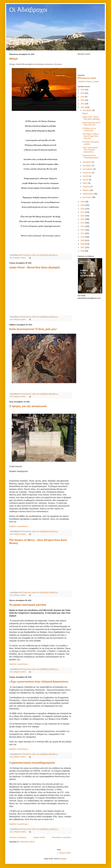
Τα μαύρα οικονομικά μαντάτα (28, 605)
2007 (83, 247)
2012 (83, 230)
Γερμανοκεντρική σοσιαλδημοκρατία (32, 763)
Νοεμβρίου (87, 162)
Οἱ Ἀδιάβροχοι (28, 10)
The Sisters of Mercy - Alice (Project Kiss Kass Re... (91, 136)
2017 (83, 212)
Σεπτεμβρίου (88, 169)
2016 (83, 216)
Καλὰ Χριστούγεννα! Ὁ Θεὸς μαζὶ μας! (33, 329)
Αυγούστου (87, 173)
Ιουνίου (86, 180)
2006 (83, 251)
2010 (83, 237)
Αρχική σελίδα (39, 837)
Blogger (63, 859)
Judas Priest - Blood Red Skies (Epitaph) (34, 267)
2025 (83, 93)
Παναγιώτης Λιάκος (88, 78)
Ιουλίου (86, 176)
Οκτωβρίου (87, 166)
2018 (83, 209)
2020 (83, 202)
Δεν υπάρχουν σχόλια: (18, 258)
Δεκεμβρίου (88, 110)
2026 (83, 90)
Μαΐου (85, 183)
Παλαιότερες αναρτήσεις (61, 837)
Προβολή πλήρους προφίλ (88, 82)
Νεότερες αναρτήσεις (18, 837)
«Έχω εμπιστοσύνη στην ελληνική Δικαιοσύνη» (39, 682)
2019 (83, 205)
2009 (83, 240)
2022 (83, 104)
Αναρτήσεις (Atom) (27, 842)
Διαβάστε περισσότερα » (19, 526)
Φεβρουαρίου (88, 194)
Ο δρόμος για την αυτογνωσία (28, 406)
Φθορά (13, 59)
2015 (83, 219)
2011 (83, 233)
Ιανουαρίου (87, 197)
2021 (83, 107)
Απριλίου (86, 187)
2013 (83, 226)
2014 (83, 223)
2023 (83, 100)
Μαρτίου (86, 190)
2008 (83, 244)
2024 (83, 97)
